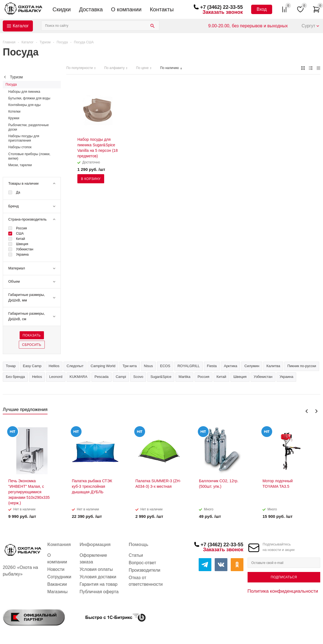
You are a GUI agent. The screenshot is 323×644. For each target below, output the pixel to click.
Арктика (230, 366)
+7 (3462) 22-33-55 (221, 7)
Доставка (91, 9)
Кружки (14, 118)
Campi (121, 377)
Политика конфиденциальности (283, 591)
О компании (126, 9)
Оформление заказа (93, 559)
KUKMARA (78, 377)
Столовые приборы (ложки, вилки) (29, 156)
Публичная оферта (99, 592)
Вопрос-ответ (142, 563)
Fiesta (212, 366)
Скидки (62, 9)
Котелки (14, 112)
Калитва (273, 366)
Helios (37, 377)
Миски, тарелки (20, 165)
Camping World (103, 366)
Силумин (252, 366)
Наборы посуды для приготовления (24, 138)
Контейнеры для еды (24, 105)
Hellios (54, 366)
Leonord (56, 377)
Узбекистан (263, 377)
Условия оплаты (96, 569)
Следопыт (75, 366)
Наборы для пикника (24, 92)
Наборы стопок (20, 147)
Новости (56, 569)
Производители (145, 570)
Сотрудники (59, 577)
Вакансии (57, 584)
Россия (203, 377)
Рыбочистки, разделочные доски (28, 127)
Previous (307, 411)
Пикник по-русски (302, 366)
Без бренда (15, 377)
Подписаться (284, 577)
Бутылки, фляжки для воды (29, 98)
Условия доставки (98, 577)
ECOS (165, 366)
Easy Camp (32, 366)
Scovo (138, 377)
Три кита (129, 366)
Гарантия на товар (99, 584)
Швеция (240, 377)
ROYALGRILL (189, 366)
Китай (221, 377)
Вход (262, 9)
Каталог (21, 26)
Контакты (162, 9)
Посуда (11, 84)
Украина (287, 377)
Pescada (102, 377)
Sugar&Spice (161, 377)
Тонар (11, 366)
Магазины (57, 592)
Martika (184, 377)
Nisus (149, 366)
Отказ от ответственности (146, 581)
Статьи (136, 555)
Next (316, 411)
